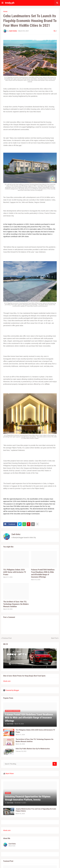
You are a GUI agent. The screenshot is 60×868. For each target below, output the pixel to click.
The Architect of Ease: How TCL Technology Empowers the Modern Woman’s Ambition (16, 604)
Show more (12, 846)
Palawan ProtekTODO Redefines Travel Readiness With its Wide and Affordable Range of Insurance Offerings (43, 573)
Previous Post (7, 638)
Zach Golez (16, 534)
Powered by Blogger (11, 690)
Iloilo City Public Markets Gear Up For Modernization (33, 749)
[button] (3, 3)
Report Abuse (10, 773)
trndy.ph (10, 3)
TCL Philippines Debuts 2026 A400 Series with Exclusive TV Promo (15, 572)
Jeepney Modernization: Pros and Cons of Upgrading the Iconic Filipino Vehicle (36, 810)
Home (5, 11)
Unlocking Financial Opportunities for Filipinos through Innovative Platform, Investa (28, 798)
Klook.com (7, 681)
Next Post (54, 638)
